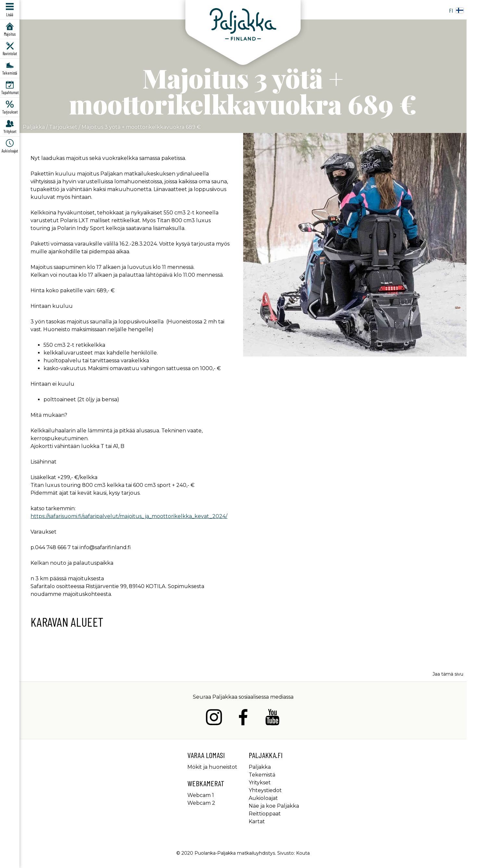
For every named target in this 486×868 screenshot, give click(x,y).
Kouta (303, 853)
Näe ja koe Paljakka (274, 806)
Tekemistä (262, 775)
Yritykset (260, 783)
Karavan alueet (67, 622)
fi (456, 10)
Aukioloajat (263, 798)
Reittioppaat (265, 814)
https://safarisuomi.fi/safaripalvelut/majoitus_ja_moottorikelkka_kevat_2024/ (129, 516)
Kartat (257, 821)
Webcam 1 (201, 795)
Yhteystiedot (265, 790)
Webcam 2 (201, 803)
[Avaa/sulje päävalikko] (10, 10)
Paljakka (34, 127)
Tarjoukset (63, 127)
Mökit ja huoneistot (212, 767)
